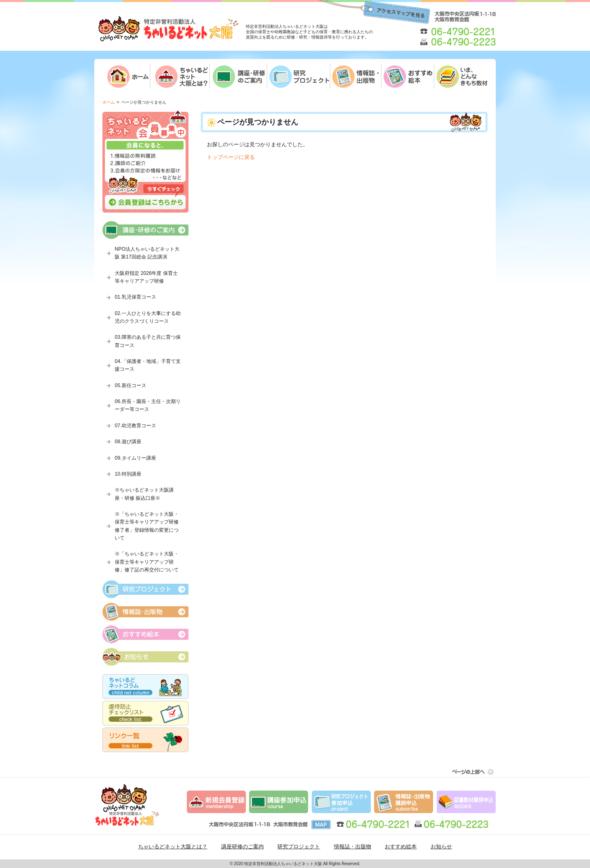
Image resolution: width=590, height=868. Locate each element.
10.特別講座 (128, 474)
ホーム (109, 102)
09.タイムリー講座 (135, 458)
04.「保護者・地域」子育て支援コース (148, 365)
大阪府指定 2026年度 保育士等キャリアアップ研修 (146, 277)
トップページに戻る (231, 157)
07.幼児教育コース (135, 426)
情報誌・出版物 (353, 846)
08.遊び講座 (128, 442)
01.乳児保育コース (135, 297)
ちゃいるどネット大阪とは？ (173, 846)
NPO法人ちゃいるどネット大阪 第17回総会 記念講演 (147, 253)
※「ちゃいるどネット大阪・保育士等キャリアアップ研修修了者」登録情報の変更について (147, 526)
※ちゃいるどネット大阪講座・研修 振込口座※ (144, 494)
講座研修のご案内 (243, 846)
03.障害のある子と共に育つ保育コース (148, 341)
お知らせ (441, 846)
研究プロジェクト (299, 846)
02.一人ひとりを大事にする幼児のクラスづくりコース (148, 317)
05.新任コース (130, 385)
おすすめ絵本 (401, 846)
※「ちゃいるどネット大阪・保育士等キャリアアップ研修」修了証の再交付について (147, 562)
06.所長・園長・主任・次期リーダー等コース (148, 405)
